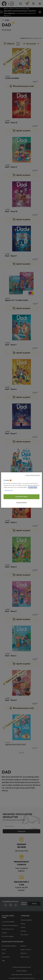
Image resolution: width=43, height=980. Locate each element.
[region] (21, 490)
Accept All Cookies (21, 497)
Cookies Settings (21, 502)
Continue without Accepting (33, 475)
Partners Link (8, 490)
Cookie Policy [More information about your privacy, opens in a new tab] (33, 487)
